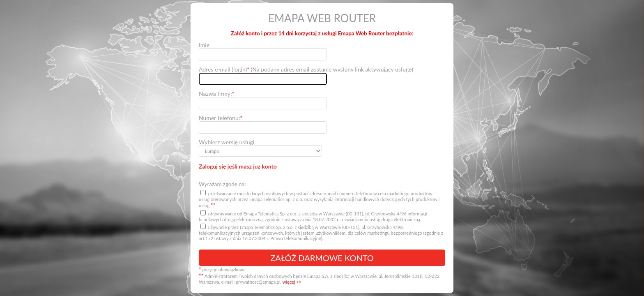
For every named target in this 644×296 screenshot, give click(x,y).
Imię (204, 45)
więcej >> (292, 282)
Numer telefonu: (221, 118)
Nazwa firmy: (216, 94)
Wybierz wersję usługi (227, 142)
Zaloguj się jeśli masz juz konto (238, 166)
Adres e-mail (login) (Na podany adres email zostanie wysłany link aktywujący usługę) (306, 69)
